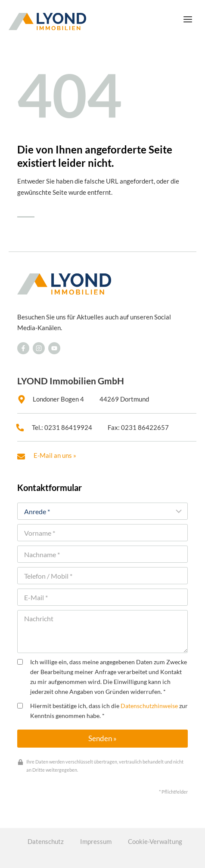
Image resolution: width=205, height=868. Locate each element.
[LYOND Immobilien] (47, 21)
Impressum (96, 841)
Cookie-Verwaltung (155, 841)
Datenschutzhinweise (149, 706)
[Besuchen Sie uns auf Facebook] (23, 348)
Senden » (102, 739)
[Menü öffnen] (188, 19)
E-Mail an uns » (55, 455)
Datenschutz (46, 841)
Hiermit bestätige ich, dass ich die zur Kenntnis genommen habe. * (102, 711)
